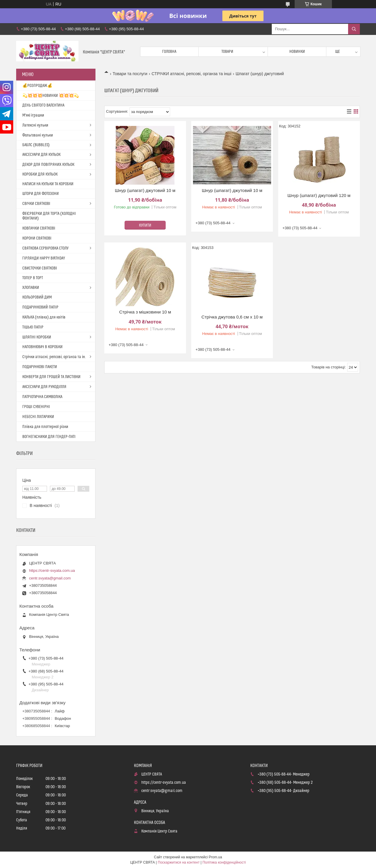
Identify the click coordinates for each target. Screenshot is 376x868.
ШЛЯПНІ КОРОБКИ (37, 337)
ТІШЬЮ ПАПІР (33, 327)
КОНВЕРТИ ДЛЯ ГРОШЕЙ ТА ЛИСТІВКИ (51, 377)
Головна (169, 52)
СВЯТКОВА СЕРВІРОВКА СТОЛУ (45, 248)
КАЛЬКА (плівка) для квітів (44, 317)
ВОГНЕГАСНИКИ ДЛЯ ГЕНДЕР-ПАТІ (49, 437)
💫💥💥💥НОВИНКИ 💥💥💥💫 (51, 96)
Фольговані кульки (38, 135)
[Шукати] (354, 29)
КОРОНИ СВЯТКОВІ (37, 238)
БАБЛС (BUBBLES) (36, 145)
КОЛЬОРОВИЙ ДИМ (37, 297)
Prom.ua (215, 857)
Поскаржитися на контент (179, 862)
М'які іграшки (33, 115)
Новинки (297, 52)
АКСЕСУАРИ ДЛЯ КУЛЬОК (41, 155)
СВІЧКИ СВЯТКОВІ (36, 204)
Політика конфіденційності (224, 862)
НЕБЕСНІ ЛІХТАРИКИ (38, 417)
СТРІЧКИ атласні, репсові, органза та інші (192, 74)
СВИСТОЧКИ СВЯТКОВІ (40, 268)
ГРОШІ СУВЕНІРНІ (36, 407)
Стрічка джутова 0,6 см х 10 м (232, 317)
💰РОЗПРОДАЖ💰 (37, 86)
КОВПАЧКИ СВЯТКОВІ (39, 228)
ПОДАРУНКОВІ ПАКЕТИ (40, 367)
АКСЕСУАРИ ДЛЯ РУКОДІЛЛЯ (44, 387)
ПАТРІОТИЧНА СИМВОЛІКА (42, 397)
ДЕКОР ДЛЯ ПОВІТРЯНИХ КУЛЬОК (48, 165)
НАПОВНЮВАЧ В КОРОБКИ (42, 347)
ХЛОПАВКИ (31, 288)
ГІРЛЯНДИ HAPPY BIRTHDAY (44, 258)
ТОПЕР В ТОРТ (33, 278)
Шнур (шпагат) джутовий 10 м (145, 190)
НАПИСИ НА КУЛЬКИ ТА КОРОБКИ (48, 184)
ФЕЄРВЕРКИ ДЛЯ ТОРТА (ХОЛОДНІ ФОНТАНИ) (49, 216)
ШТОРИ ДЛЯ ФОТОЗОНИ (41, 194)
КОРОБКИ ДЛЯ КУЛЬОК (40, 174)
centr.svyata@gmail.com (50, 578)
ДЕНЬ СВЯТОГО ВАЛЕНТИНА (43, 105)
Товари (227, 52)
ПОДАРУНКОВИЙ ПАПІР (40, 307)
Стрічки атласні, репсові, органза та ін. (54, 357)
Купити (145, 225)
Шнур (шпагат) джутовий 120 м (319, 195)
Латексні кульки (35, 125)
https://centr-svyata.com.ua (52, 570)
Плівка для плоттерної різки (45, 427)
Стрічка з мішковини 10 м (145, 312)
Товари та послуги (130, 74)
